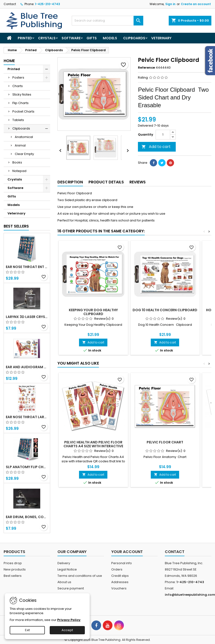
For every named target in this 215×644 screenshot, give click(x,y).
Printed (25, 38)
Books (17, 162)
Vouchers (119, 588)
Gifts (92, 38)
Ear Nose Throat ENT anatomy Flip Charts (27, 267)
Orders (117, 569)
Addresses (120, 582)
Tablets (18, 120)
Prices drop (13, 563)
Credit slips (120, 576)
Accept (67, 630)
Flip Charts (20, 103)
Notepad (19, 171)
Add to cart (156, 147)
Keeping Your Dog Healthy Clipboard (93, 312)
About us (64, 582)
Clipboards (134, 38)
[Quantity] (163, 135)
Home (9, 61)
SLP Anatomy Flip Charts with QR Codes (27, 467)
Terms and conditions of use (80, 576)
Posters (18, 77)
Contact (10, 4)
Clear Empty (24, 154)
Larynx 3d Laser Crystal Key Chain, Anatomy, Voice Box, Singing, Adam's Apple (27, 317)
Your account (127, 552)
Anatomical (24, 137)
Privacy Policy (69, 620)
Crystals (47, 38)
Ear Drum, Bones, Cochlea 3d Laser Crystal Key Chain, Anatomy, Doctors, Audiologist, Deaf (27, 517)
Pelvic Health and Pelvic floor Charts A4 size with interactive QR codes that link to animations (93, 446)
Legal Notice (67, 569)
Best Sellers (16, 226)
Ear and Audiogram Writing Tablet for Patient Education (27, 367)
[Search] (108, 21)
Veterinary (161, 38)
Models (110, 38)
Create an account (196, 4)
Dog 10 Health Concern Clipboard (165, 310)
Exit (27, 630)
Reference (146, 68)
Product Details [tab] (106, 182)
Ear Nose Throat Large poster (27, 417)
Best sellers (13, 576)
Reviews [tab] (138, 182)
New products (15, 569)
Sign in (170, 4)
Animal (20, 145)
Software (71, 38)
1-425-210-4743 (48, 4)
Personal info (122, 563)
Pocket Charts (23, 111)
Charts (18, 86)
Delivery (64, 563)
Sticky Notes (22, 94)
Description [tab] (70, 182)
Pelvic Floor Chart (165, 442)
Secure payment (71, 588)
